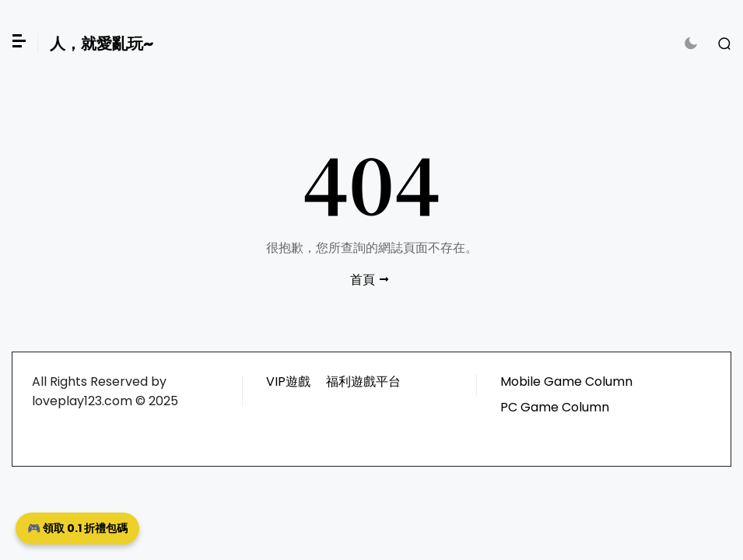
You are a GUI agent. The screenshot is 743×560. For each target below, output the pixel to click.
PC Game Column (555, 407)
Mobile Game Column (566, 381)
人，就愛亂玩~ (102, 44)
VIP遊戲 (288, 381)
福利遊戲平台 (363, 381)
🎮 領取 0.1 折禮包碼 (77, 528)
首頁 (363, 280)
